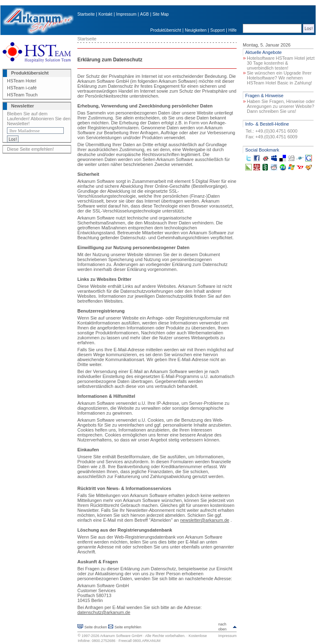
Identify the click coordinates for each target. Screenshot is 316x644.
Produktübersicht (166, 30)
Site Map (161, 14)
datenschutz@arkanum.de (104, 612)
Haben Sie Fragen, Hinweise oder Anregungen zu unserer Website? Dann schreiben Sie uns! (281, 106)
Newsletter (23, 106)
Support (217, 30)
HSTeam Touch (22, 95)
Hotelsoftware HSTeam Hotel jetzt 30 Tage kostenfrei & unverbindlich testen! (281, 63)
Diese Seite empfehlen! (30, 149)
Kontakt (105, 14)
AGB (145, 14)
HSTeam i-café (22, 88)
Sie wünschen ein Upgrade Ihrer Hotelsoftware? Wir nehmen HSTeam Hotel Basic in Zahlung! (279, 78)
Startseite (86, 14)
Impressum (126, 14)
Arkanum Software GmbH (121, 636)
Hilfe (232, 30)
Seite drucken (96, 627)
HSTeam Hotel (22, 81)
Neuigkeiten (196, 30)
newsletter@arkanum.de (205, 520)
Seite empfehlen (128, 627)
